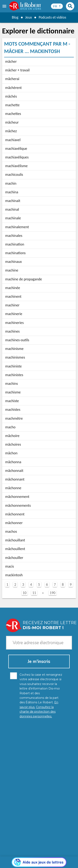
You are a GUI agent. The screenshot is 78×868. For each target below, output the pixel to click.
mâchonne (13, 488)
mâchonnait (14, 471)
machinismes (15, 357)
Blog (15, 17)
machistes (13, 410)
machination (15, 244)
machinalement (17, 227)
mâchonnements (18, 505)
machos (11, 531)
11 (34, 593)
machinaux (14, 262)
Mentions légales (18, 860)
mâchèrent (13, 88)
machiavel (13, 140)
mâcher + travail (17, 70)
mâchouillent (15, 549)
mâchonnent (15, 514)
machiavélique (16, 149)
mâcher (11, 61)
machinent (13, 296)
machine (12, 270)
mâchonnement (17, 497)
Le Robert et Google (50, 862)
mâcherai (12, 79)
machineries (14, 323)
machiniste (13, 366)
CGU (64, 860)
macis (10, 566)
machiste (12, 401)
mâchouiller (14, 558)
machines (12, 331)
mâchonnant (15, 479)
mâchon (11, 453)
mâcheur (12, 122)
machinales (14, 236)
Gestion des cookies (45, 860)
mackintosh (14, 575)
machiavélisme (16, 166)
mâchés (11, 96)
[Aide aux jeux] (39, 768)
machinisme (14, 349)
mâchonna (13, 462)
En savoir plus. (61, 849)
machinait (13, 201)
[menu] (5, 6)
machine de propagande (24, 279)
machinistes (14, 375)
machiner (12, 305)
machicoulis (14, 175)
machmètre (14, 418)
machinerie (14, 314)
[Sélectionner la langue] (57, 6)
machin (11, 183)
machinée (13, 288)
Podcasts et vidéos (52, 17)
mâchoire (12, 436)
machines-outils (17, 340)
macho (10, 427)
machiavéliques (17, 157)
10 (25, 593)
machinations (15, 253)
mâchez (11, 131)
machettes (13, 114)
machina (12, 192)
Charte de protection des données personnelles (39, 856)
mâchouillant (15, 540)
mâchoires (13, 444)
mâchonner (14, 523)
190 (53, 593)
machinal (12, 209)
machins (12, 384)
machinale (13, 218)
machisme (13, 392)
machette (12, 105)
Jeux (28, 17)
